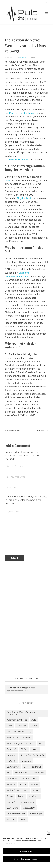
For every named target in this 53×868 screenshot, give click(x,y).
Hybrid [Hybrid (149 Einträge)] (35, 749)
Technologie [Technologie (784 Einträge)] (13, 790)
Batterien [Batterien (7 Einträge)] (22, 726)
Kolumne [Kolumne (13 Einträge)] (11, 755)
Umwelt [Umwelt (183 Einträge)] (11, 802)
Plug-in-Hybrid (24, 198)
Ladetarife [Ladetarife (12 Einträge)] (26, 761)
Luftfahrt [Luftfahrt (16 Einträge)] (37, 767)
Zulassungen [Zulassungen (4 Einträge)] (36, 814)
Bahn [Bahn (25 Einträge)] (10, 726)
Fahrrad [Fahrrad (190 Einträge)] (30, 743)
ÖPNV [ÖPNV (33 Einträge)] (23, 820)
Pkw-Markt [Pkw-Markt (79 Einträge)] (12, 779)
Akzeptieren (26, 851)
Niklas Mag (23, 57)
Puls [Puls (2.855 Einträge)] (35, 779)
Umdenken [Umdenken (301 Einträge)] (34, 796)
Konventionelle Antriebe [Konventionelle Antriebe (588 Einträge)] (32, 755)
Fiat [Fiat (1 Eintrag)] (41, 743)
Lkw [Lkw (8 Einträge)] (26, 767)
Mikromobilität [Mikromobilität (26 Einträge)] (22, 773)
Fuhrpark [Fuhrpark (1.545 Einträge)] (12, 749)
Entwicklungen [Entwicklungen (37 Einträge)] (14, 743)
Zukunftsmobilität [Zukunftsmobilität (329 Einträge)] (16, 814)
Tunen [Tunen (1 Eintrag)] (21, 796)
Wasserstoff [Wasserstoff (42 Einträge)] (29, 808)
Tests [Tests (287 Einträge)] (26, 790)
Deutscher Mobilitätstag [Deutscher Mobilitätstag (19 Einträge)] (19, 732)
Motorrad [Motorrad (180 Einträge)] (39, 773)
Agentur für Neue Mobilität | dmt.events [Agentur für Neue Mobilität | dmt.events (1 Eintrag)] (21, 713)
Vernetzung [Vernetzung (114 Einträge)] (13, 808)
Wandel (33, 57)
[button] (49, 833)
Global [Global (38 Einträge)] (24, 749)
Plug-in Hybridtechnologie (24, 113)
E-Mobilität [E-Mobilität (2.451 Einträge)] (12, 737)
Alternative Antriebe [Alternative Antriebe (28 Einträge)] (17, 720)
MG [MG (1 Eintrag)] (9, 773)
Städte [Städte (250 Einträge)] (23, 784)
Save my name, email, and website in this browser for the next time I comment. (26, 500)
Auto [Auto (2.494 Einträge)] (34, 720)
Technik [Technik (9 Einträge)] (35, 784)
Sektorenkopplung (19, 160)
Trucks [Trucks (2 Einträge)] (10, 796)
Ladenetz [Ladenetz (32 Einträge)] (11, 761)
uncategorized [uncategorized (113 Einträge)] (27, 802)
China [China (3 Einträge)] (34, 726)
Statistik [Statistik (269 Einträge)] (11, 784)
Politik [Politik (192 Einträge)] (26, 779)
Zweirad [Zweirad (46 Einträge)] (11, 820)
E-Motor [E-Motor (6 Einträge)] (26, 737)
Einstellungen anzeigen (26, 859)
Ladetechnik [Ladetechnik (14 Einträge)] (13, 767)
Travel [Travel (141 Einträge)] (36, 790)
